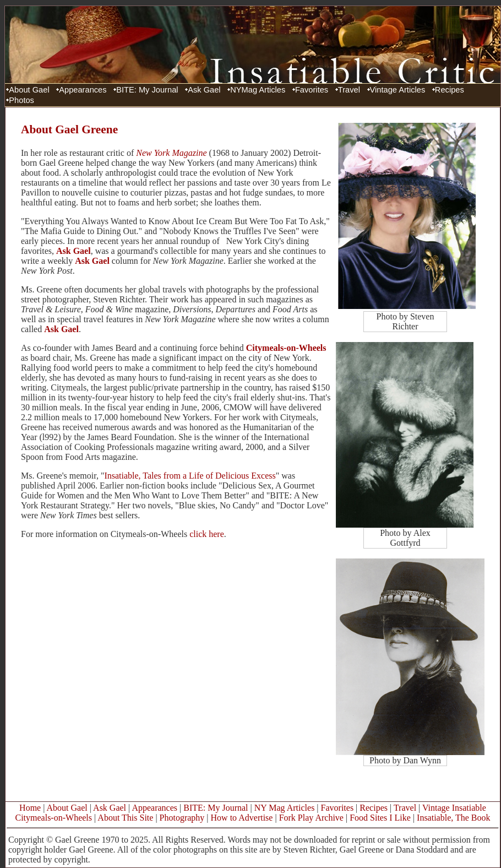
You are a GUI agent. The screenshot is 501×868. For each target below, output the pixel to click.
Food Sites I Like (380, 818)
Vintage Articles (398, 90)
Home (30, 808)
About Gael (29, 90)
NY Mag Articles (285, 808)
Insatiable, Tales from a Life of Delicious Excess (190, 476)
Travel (349, 90)
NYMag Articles (258, 90)
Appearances (83, 90)
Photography (182, 818)
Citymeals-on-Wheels (286, 348)
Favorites (312, 90)
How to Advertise (242, 818)
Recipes (450, 90)
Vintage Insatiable (454, 808)
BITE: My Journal (147, 90)
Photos (21, 100)
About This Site (125, 818)
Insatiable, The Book (453, 818)
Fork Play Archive (311, 818)
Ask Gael (204, 90)
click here (207, 534)
